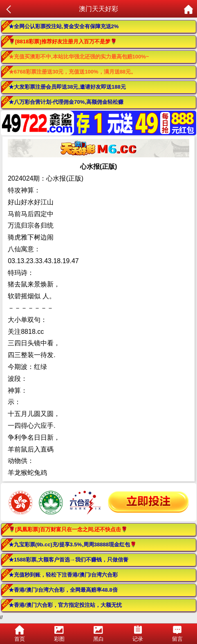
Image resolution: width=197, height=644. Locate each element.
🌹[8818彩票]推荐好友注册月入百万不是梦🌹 (63, 41)
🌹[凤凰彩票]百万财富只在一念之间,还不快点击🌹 (68, 529)
